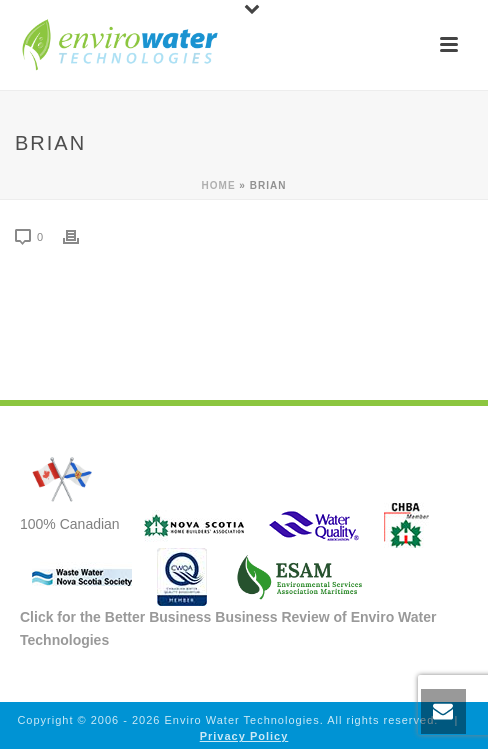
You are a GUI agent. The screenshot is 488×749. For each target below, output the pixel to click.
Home (219, 185)
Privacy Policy (244, 736)
